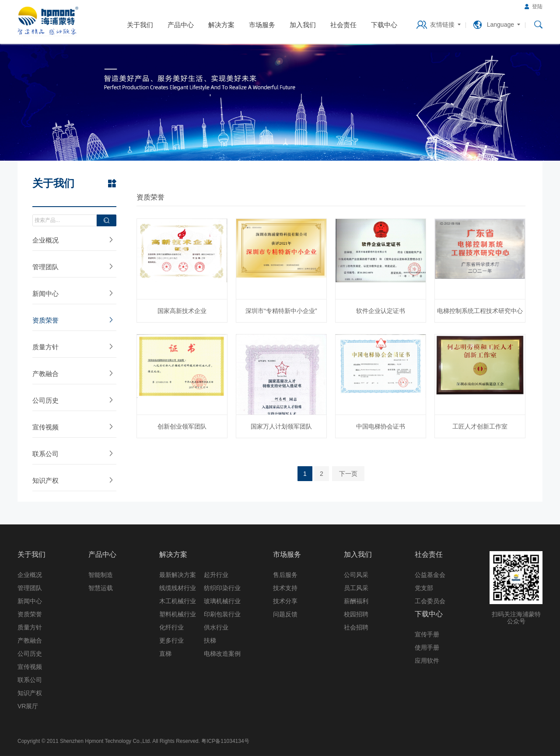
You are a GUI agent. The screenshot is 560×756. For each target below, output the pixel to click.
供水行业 (216, 627)
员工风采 (356, 588)
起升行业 (216, 575)
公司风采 (356, 575)
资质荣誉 (45, 320)
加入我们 (303, 25)
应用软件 (427, 661)
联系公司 (45, 454)
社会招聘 (356, 627)
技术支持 (285, 588)
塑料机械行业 (178, 614)
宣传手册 (427, 634)
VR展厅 (28, 706)
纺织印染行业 (222, 588)
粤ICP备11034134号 (225, 741)
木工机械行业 (178, 601)
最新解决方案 (178, 575)
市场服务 (262, 25)
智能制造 (101, 575)
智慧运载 (101, 588)
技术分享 (285, 601)
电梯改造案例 (222, 654)
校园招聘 (356, 614)
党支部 (424, 588)
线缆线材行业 (178, 588)
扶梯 (210, 640)
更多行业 (171, 640)
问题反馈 (285, 614)
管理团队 (45, 267)
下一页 (348, 474)
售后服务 (285, 575)
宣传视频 (45, 427)
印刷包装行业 (222, 614)
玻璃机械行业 (222, 601)
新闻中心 (45, 294)
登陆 (537, 7)
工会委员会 (430, 601)
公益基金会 (430, 575)
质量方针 (45, 347)
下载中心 (384, 25)
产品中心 (181, 25)
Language (500, 25)
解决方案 (221, 25)
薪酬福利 (356, 601)
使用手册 (427, 647)
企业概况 (45, 240)
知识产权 (45, 480)
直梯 (165, 654)
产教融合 (45, 374)
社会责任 (343, 25)
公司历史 (45, 400)
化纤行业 (171, 627)
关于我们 (140, 25)
